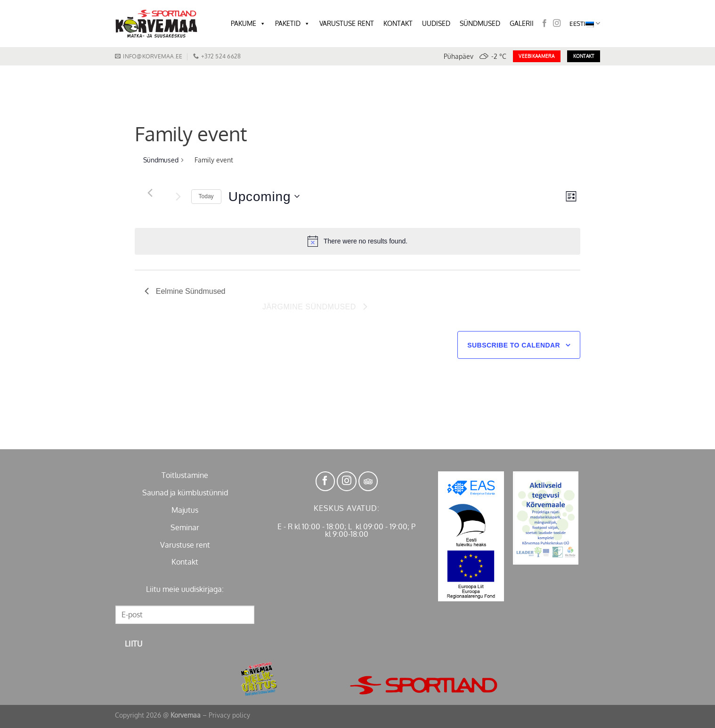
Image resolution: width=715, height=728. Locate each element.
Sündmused (161, 160)
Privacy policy (229, 715)
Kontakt (185, 562)
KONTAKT (398, 23)
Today (206, 196)
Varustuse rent (185, 545)
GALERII (522, 23)
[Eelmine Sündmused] (150, 193)
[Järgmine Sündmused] (179, 196)
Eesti (585, 23)
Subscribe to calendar (514, 345)
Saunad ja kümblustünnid (185, 493)
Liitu (134, 644)
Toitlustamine (185, 475)
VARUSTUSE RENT (347, 23)
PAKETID (292, 24)
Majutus (185, 510)
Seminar (185, 527)
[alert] (357, 241)
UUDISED (436, 23)
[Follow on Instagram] (557, 24)
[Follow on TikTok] (368, 481)
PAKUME (248, 24)
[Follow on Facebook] (544, 24)
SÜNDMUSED (480, 23)
